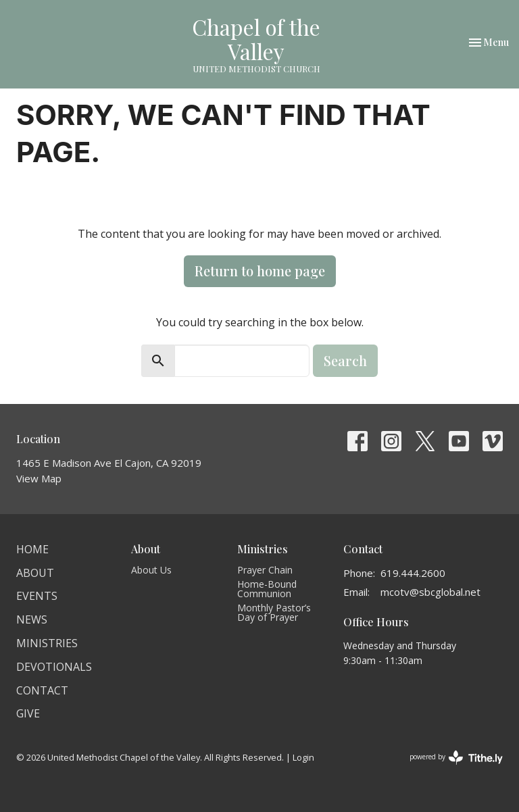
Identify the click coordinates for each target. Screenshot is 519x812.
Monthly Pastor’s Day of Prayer (274, 612)
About (35, 573)
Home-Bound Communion (267, 589)
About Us (151, 570)
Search (345, 360)
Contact (42, 690)
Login (303, 757)
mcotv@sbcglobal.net (430, 592)
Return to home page (260, 271)
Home (32, 549)
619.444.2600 (413, 573)
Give (28, 713)
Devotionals (54, 667)
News (32, 619)
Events (37, 596)
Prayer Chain (265, 570)
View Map (39, 478)
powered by (456, 758)
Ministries (47, 643)
